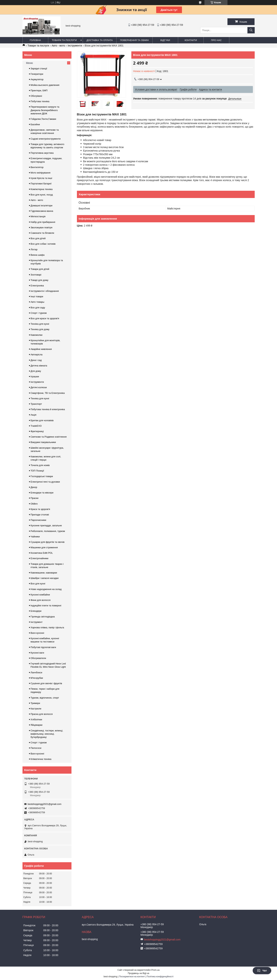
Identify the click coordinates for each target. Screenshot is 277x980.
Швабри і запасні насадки (45, 578)
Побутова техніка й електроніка (48, 409)
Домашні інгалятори (42, 206)
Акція (34, 415)
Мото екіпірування (41, 173)
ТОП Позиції (37, 471)
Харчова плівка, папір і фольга (47, 627)
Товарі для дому (40, 280)
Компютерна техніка (42, 189)
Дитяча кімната (39, 366)
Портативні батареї (41, 184)
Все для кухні (38, 584)
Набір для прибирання (43, 222)
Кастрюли (36, 709)
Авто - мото (58, 46)
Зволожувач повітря (42, 227)
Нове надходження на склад (46, 589)
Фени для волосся (41, 600)
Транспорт (36, 404)
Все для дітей (38, 238)
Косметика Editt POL (42, 553)
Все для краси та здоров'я (45, 318)
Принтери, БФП (39, 90)
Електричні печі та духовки (45, 482)
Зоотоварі (36, 275)
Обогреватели (38, 658)
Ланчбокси (36, 672)
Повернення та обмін (134, 40)
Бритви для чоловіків (42, 420)
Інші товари (37, 296)
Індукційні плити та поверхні (46, 606)
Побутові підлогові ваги (43, 647)
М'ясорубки (37, 678)
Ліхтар (34, 249)
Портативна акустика (42, 153)
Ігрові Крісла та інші (41, 178)
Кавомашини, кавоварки (44, 573)
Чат (262, 971)
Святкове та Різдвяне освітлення (49, 437)
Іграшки (35, 376)
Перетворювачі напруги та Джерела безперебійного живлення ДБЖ (45, 110)
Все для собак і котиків (43, 244)
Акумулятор (37, 79)
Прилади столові (40, 515)
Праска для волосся (42, 714)
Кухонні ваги (37, 653)
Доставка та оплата (100, 40)
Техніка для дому (40, 329)
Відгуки (165, 40)
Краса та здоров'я (40, 509)
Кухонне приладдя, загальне (46, 525)
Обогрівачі (36, 96)
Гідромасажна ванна (42, 211)
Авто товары (38, 302)
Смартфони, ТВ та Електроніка (48, 393)
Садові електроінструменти (46, 139)
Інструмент (37, 622)
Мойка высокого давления (45, 85)
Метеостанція (38, 216)
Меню (30, 63)
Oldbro (34, 504)
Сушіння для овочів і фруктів (46, 683)
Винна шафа (38, 255)
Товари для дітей (40, 269)
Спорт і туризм (39, 313)
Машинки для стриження (44, 547)
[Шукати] (251, 30)
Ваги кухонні (37, 633)
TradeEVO (36, 426)
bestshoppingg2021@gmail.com (45, 804)
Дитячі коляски (39, 387)
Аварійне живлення (41, 349)
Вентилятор (37, 167)
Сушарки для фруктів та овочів (48, 542)
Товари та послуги (64, 40)
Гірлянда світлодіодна (43, 617)
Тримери (35, 703)
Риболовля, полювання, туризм (48, 531)
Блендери (36, 611)
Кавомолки (37, 335)
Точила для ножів (40, 465)
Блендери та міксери (42, 493)
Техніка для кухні (40, 324)
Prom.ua (155, 970)
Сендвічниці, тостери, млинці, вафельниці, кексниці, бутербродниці (47, 734)
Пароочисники (38, 520)
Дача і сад (36, 360)
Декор (34, 487)
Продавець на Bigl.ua (138, 973)
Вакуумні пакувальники (43, 442)
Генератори (37, 74)
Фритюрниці (37, 431)
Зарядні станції (39, 69)
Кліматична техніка (41, 759)
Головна (35, 40)
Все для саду (38, 308)
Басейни (35, 124)
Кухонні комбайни (40, 595)
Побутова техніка (40, 101)
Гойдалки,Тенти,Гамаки (43, 119)
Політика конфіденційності (160, 977)
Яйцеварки (37, 725)
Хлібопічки (36, 719)
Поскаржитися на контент (132, 977)
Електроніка (37, 286)
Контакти (191, 40)
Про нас (216, 40)
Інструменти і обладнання (45, 291)
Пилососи (36, 748)
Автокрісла (37, 355)
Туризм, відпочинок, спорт (45, 698)
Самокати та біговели (42, 233)
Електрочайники (40, 558)
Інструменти (75, 46)
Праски (35, 498)
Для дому (36, 371)
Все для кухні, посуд (42, 195)
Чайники (35, 537)
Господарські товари (42, 476)
